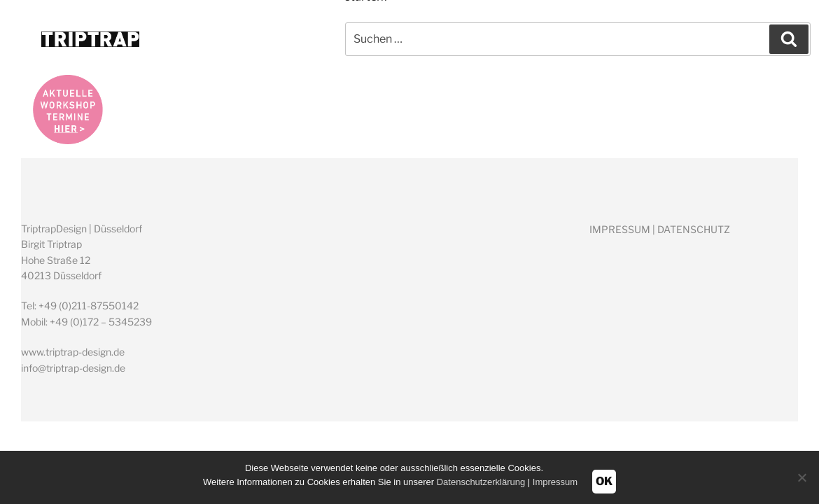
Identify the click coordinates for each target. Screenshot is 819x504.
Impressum (555, 482)
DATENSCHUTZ (694, 229)
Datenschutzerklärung (481, 482)
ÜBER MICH (512, 40)
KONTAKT (733, 40)
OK (604, 481)
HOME (425, 40)
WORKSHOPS (625, 40)
